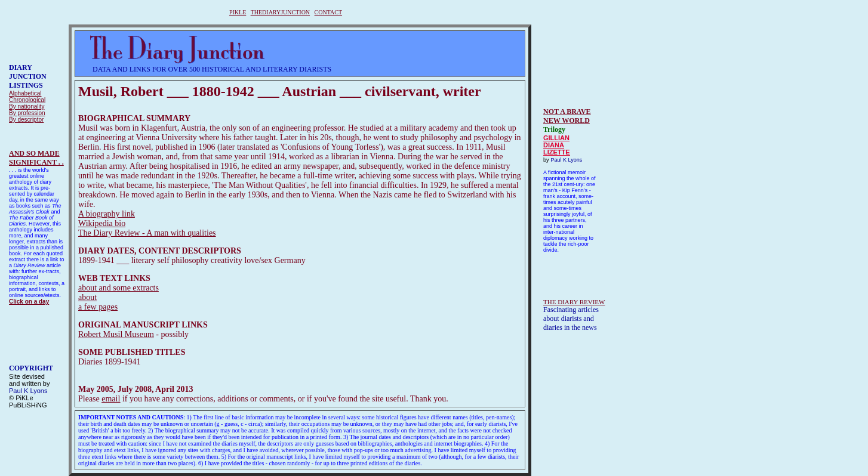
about (87, 297)
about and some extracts (118, 288)
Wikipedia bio (102, 223)
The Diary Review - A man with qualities (147, 233)
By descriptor (26, 120)
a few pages (98, 307)
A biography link (107, 214)
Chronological (27, 100)
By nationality (27, 106)
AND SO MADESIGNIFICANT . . (36, 158)
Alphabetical (25, 93)
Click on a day (29, 302)
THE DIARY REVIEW (574, 302)
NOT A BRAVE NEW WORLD (567, 116)
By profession (27, 113)
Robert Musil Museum (116, 334)
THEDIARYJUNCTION (280, 12)
